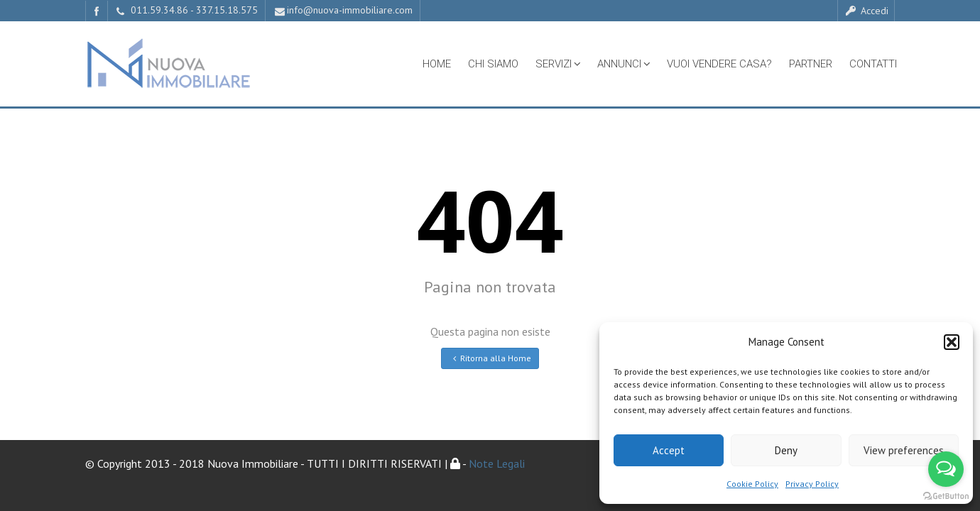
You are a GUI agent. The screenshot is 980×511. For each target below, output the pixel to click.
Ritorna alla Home (490, 358)
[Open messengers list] (946, 469)
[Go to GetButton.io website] (946, 496)
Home (437, 64)
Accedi (866, 11)
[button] (952, 342)
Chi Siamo (493, 64)
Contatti (873, 64)
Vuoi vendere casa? (719, 64)
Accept (669, 450)
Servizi (558, 64)
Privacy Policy (812, 484)
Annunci (624, 64)
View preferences (904, 450)
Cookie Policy (752, 484)
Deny (786, 450)
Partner (811, 64)
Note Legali (496, 463)
